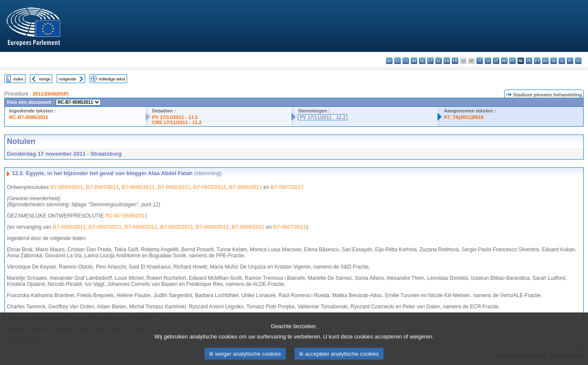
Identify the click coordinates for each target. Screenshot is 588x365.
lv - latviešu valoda (488, 61)
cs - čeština (406, 61)
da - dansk (414, 61)
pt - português (537, 61)
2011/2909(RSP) (50, 94)
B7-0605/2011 (246, 187)
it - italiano (480, 61)
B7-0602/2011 (174, 187)
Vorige (45, 79)
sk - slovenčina (554, 61)
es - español (398, 61)
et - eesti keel (430, 61)
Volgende (67, 79)
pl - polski (529, 61)
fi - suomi (570, 61)
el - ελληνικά (439, 61)
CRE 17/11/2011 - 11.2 (177, 122)
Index (18, 79)
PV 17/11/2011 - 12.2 (323, 117)
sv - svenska (578, 61)
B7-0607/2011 (287, 187)
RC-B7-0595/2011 (29, 117)
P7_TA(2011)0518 (464, 117)
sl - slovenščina (562, 61)
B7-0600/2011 (138, 187)
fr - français (455, 61)
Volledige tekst (112, 79)
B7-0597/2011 (102, 187)
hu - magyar (504, 61)
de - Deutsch (422, 61)
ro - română (545, 61)
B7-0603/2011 (210, 187)
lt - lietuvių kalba (496, 61)
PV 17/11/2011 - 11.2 (175, 117)
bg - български (389, 61)
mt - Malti (513, 61)
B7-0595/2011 (67, 187)
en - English (447, 61)
